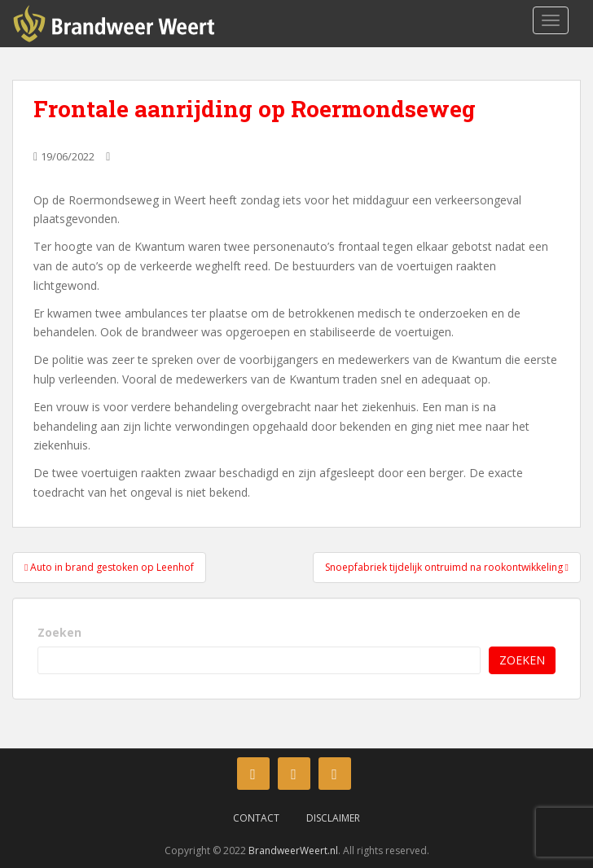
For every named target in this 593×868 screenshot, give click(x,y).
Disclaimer (333, 818)
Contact (256, 818)
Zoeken (59, 632)
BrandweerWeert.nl (293, 850)
